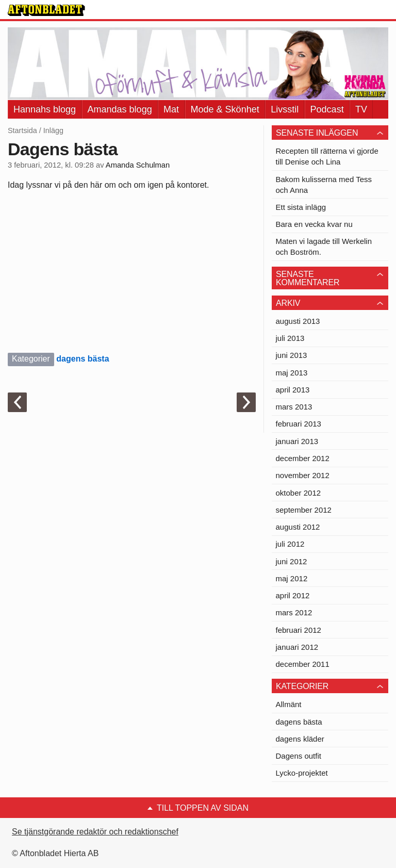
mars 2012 (294, 612)
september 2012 (304, 510)
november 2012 (303, 475)
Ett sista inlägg (301, 207)
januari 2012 (297, 647)
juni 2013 (292, 355)
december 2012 (303, 458)
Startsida (22, 130)
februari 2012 (299, 630)
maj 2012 (292, 578)
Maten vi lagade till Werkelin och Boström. (324, 247)
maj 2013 (292, 373)
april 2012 (293, 595)
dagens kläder (300, 739)
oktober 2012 (299, 493)
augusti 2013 (298, 321)
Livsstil (285, 109)
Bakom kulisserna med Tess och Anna (324, 185)
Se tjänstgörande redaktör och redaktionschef (95, 832)
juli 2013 (290, 338)
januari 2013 (297, 441)
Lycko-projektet (302, 773)
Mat (171, 109)
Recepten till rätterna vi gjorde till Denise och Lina (327, 156)
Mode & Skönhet (225, 109)
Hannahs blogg (45, 109)
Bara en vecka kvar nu (314, 224)
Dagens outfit (299, 756)
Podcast (327, 109)
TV (361, 109)
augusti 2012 (298, 527)
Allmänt (289, 704)
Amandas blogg (120, 109)
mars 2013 (294, 407)
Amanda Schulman (138, 165)
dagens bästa (82, 359)
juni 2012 (292, 561)
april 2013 (293, 390)
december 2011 (303, 664)
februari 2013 (299, 424)
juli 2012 (290, 544)
